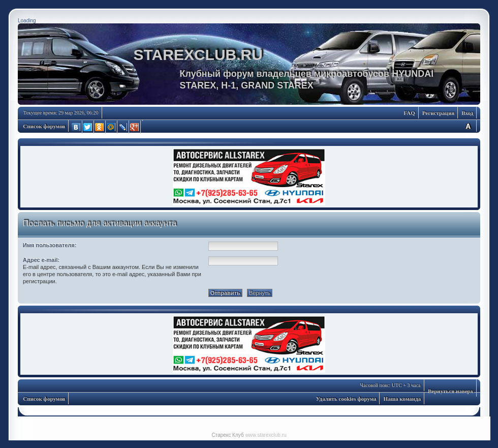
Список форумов (44, 126)
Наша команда (402, 399)
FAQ (410, 113)
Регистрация (438, 113)
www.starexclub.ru (266, 435)
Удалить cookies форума (346, 399)
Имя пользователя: (50, 245)
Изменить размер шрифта (468, 126)
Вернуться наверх (450, 391)
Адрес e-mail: (41, 260)
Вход (467, 113)
